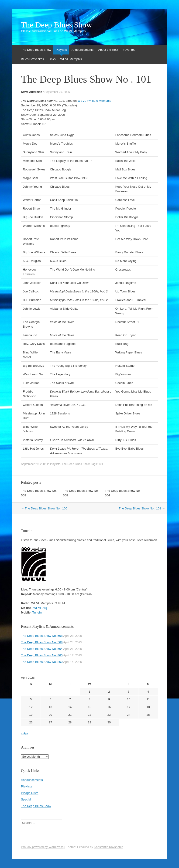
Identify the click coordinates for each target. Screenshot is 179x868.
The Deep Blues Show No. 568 (42, 636)
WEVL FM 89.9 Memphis (94, 101)
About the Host (108, 50)
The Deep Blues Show (57, 25)
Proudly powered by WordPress (42, 847)
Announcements (83, 50)
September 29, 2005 (57, 92)
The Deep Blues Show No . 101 (142, 508)
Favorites (129, 50)
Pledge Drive (30, 793)
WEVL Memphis (71, 59)
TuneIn (37, 612)
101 (101, 464)
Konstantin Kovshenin (109, 847)
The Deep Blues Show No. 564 (42, 649)
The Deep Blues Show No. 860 (42, 655)
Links (52, 59)
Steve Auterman (32, 92)
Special (26, 799)
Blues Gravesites (32, 59)
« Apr (24, 733)
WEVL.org (40, 608)
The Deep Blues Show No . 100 (44, 508)
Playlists (61, 50)
